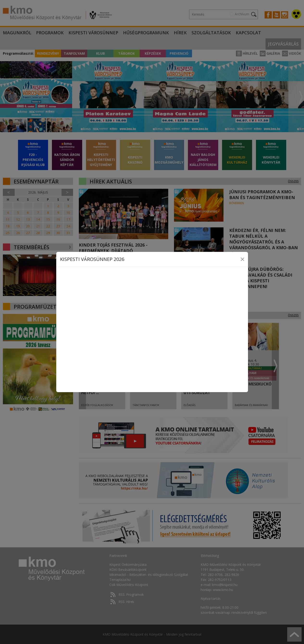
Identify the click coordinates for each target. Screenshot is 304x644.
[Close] (242, 259)
